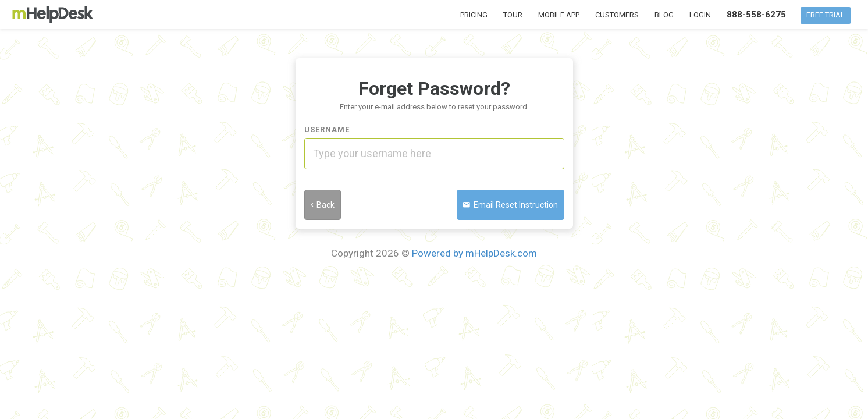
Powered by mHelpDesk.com (474, 253)
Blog (664, 15)
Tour (513, 15)
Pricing (474, 15)
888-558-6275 (756, 15)
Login (700, 15)
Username (327, 129)
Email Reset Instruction (511, 205)
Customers (617, 15)
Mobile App (559, 15)
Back (323, 205)
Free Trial (826, 15)
